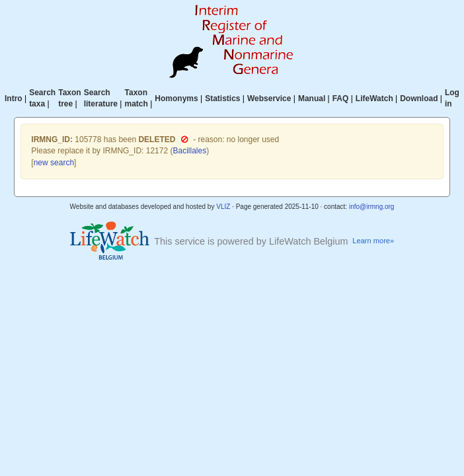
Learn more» (373, 241)
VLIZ (223, 207)
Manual (312, 99)
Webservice (269, 99)
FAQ (341, 99)
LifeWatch (374, 99)
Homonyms (176, 99)
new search (54, 163)
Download (419, 99)
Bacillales (189, 151)
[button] (184, 139)
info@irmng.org (372, 207)
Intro (14, 99)
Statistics (222, 99)
